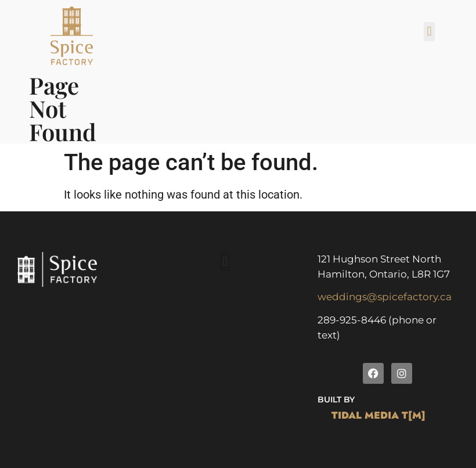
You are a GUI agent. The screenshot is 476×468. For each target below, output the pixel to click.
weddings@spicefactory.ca (385, 297)
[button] (429, 32)
